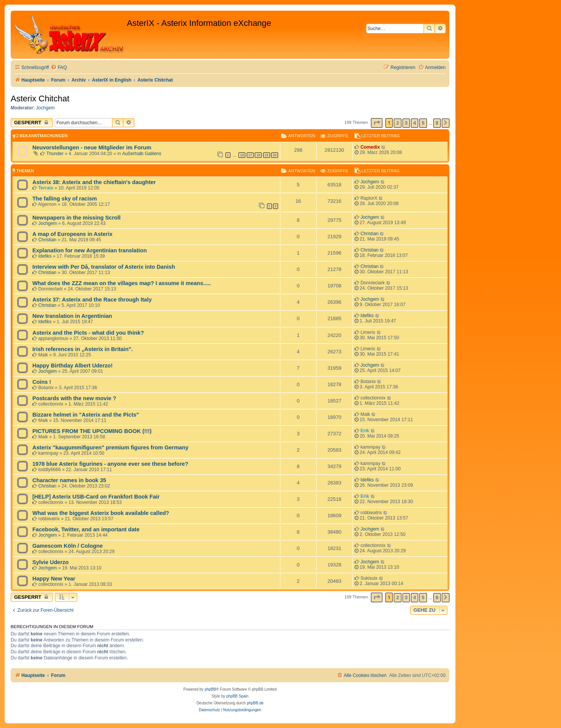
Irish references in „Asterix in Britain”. (83, 349)
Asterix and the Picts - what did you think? (88, 333)
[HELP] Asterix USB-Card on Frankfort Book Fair (96, 497)
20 (275, 155)
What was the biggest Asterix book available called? (101, 513)
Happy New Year (54, 579)
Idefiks (45, 256)
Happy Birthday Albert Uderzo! (73, 366)
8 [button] (437, 123)
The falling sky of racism (65, 199)
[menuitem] (59, 68)
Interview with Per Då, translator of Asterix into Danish (104, 267)
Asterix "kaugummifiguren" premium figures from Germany (110, 447)
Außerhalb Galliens (142, 154)
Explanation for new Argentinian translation (90, 250)
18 (258, 155)
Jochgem (46, 108)
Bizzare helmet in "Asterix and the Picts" (86, 415)
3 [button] (406, 123)
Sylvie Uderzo (50, 562)
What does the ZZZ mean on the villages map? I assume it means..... (122, 283)
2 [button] (397, 123)
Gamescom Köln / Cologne (68, 546)
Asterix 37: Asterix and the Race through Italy (92, 300)
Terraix (46, 188)
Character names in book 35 (69, 480)
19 (267, 155)
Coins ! (42, 382)
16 (242, 155)
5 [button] (423, 123)
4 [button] (415, 123)
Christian (47, 240)
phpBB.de (255, 703)
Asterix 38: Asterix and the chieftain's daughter (94, 182)
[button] (377, 123)
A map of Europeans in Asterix (72, 234)
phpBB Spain (237, 696)
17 (250, 155)
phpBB (210, 689)
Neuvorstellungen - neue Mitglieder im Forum (92, 148)
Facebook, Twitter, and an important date (86, 529)
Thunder (55, 154)
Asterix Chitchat (40, 99)
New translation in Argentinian (72, 316)
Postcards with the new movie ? (74, 398)
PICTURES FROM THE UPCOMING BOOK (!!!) (92, 431)
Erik (365, 431)
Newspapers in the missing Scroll (77, 218)
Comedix (370, 147)
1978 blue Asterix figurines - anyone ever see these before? (110, 464)
